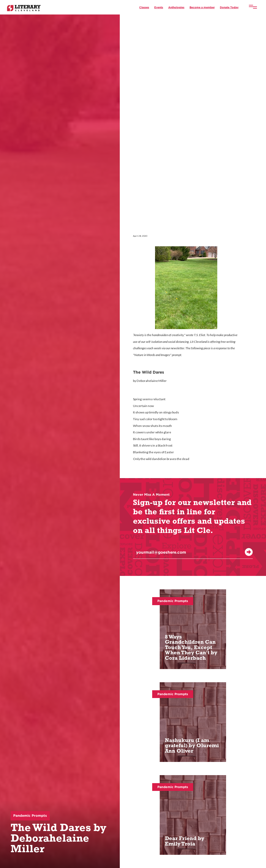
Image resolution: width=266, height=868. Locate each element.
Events (159, 7)
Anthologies (176, 7)
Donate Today (229, 7)
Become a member (202, 7)
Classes (144, 7)
